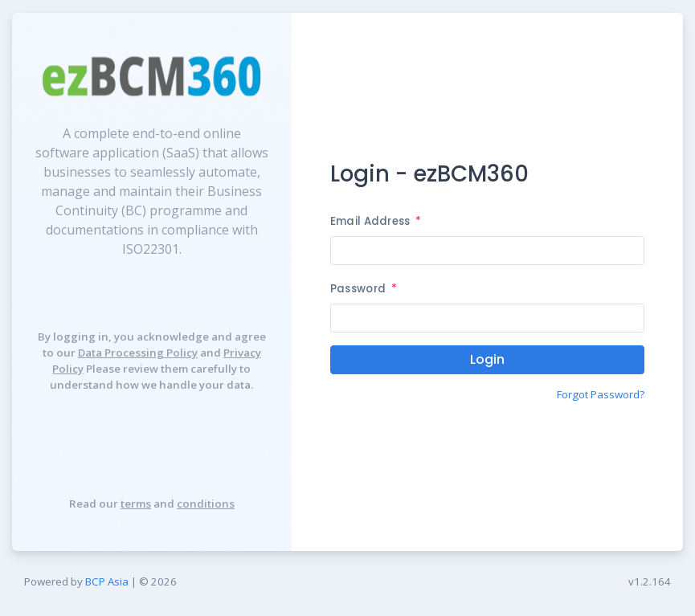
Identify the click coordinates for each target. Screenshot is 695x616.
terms (136, 504)
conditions (206, 504)
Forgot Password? (601, 394)
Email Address (376, 221)
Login (487, 359)
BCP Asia (107, 581)
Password (364, 289)
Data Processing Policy (138, 353)
